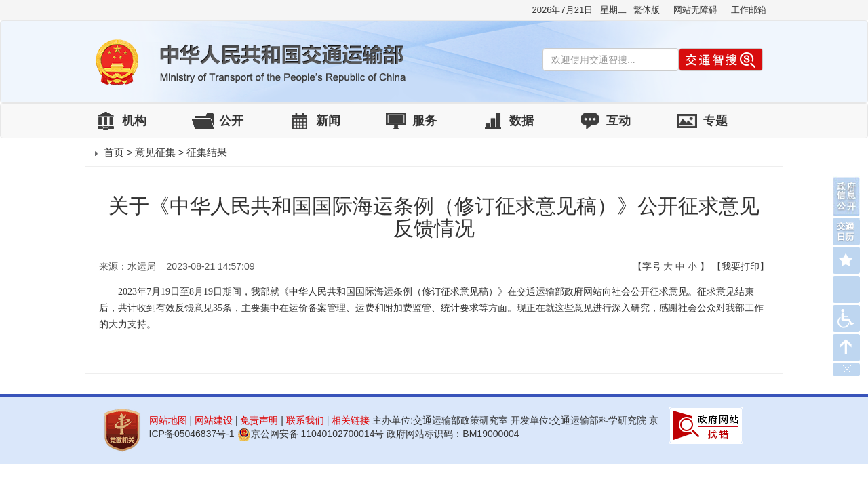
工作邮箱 (749, 10)
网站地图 (168, 420)
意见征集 (155, 152)
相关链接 (351, 420)
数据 (521, 121)
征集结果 (207, 152)
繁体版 (647, 10)
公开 (231, 121)
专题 (715, 121)
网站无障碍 (695, 10)
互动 (618, 121)
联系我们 (305, 420)
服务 (425, 121)
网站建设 (214, 420)
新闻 (328, 121)
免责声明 (259, 420)
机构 (134, 121)
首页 (114, 152)
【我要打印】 (741, 266)
